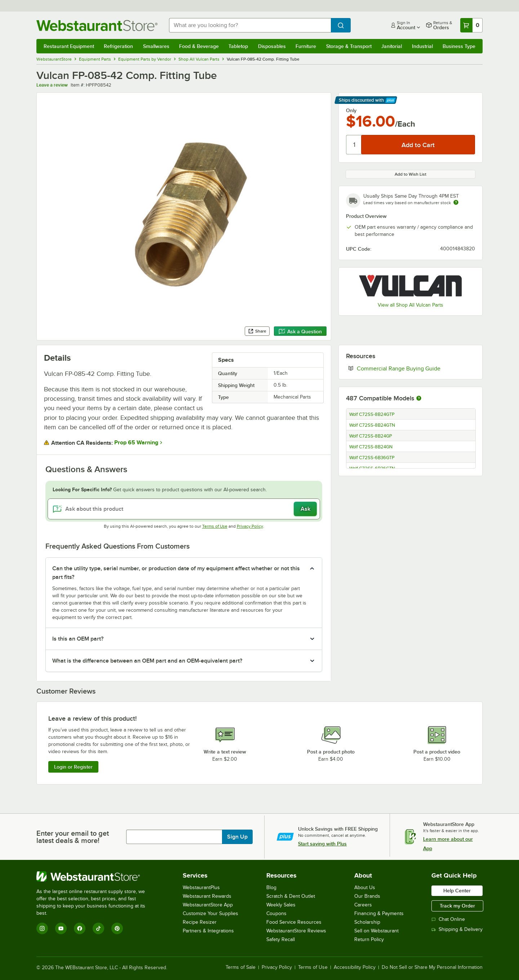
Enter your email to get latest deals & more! (73, 837)
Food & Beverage (199, 46)
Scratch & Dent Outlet (291, 896)
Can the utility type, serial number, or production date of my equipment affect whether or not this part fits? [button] (176, 573)
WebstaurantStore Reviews (296, 931)
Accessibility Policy (355, 967)
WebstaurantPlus (201, 887)
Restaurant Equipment (69, 46)
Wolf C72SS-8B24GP (371, 436)
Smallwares (156, 46)
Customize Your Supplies (210, 913)
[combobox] (250, 25)
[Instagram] (42, 928)
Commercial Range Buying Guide (416, 368)
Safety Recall (281, 939)
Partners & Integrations (208, 931)
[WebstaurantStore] (96, 876)
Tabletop (238, 46)
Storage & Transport (349, 46)
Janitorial (392, 46)
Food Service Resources (294, 922)
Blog (271, 887)
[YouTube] (61, 928)
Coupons (276, 913)
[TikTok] (98, 928)
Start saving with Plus (322, 844)
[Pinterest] (117, 928)
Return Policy (369, 939)
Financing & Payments (379, 913)
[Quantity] (354, 145)
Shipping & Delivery (457, 929)
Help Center (457, 891)
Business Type (459, 46)
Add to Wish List (411, 174)
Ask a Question (300, 331)
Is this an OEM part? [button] (78, 639)
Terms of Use (215, 526)
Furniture (306, 46)
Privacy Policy (250, 526)
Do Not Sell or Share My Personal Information (432, 967)
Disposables (272, 46)
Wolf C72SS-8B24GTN (372, 425)
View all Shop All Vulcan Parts (411, 305)
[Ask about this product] (184, 509)
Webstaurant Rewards (207, 896)
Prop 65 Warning (136, 443)
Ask (305, 509)
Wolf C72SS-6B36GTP (372, 458)
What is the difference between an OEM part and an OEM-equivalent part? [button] (147, 661)
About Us (365, 887)
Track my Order (457, 906)
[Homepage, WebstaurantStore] (97, 25)
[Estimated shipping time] (456, 202)
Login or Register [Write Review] (73, 767)
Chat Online (448, 919)
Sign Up (237, 837)
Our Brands (367, 896)
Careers (363, 905)
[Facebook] (80, 928)
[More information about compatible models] (419, 399)
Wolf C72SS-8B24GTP (372, 414)
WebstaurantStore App (208, 905)
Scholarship (367, 922)
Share (257, 331)
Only (351, 110)
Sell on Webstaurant (376, 931)
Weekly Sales (281, 905)
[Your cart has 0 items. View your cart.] (471, 25)
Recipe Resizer (200, 922)
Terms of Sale (241, 967)
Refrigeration (118, 46)
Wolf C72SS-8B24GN (371, 447)
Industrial (422, 46)
